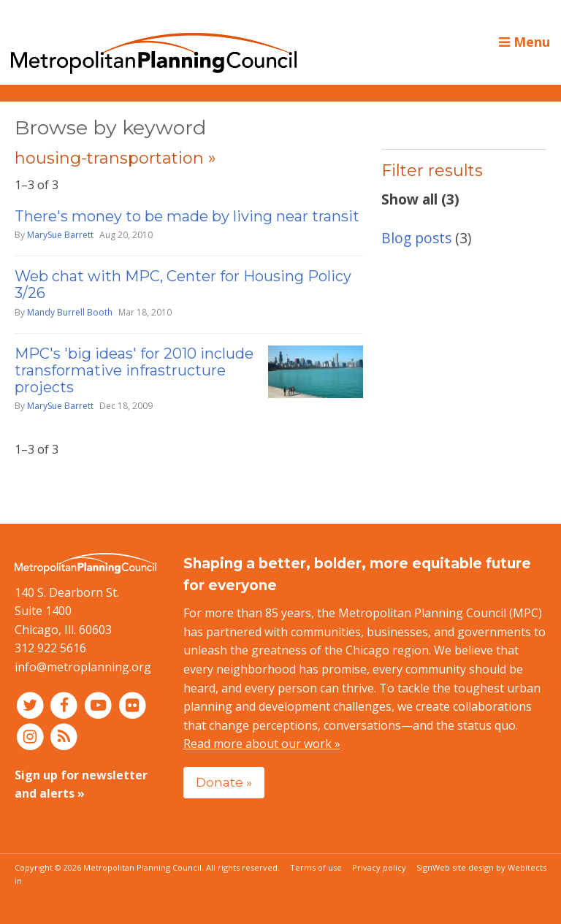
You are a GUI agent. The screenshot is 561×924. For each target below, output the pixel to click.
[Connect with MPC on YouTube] (100, 705)
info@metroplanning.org (83, 667)
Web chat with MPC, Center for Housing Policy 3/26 (183, 285)
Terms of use (316, 867)
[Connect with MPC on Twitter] (32, 705)
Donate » (224, 782)
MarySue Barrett (60, 235)
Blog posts (416, 238)
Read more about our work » (262, 744)
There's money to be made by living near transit (187, 216)
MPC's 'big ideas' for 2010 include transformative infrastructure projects (134, 370)
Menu (524, 42)
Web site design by (489, 867)
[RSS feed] (65, 736)
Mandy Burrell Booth (70, 312)
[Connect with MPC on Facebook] (66, 705)
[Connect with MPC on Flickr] (133, 705)
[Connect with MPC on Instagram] (32, 736)
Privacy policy (379, 867)
